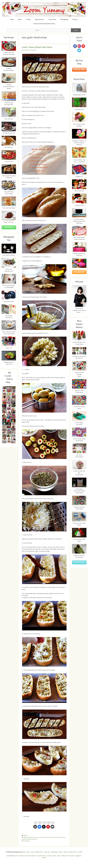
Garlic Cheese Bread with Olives (37, 47)
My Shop (80, 852)
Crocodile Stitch (41, 856)
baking (30, 837)
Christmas (21, 856)
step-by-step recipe (33, 839)
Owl (16, 856)
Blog (12, 19)
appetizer (26, 835)
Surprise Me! (79, 272)
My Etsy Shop (79, 69)
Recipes (75, 19)
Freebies (44, 858)
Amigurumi (78, 856)
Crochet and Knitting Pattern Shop (44, 24)
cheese (37, 837)
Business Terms (73, 852)
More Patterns (79, 562)
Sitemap (66, 852)
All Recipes (9, 227)
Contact (28, 19)
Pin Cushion (71, 856)
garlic (60, 837)
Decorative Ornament (30, 856)
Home (55, 856)
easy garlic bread (43, 837)
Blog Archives (40, 19)
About (20, 19)
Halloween (64, 856)
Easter (59, 856)
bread (34, 837)
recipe (64, 837)
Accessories (49, 856)
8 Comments (27, 841)
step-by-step (25, 839)
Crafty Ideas (52, 19)
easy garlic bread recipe (53, 837)
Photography (64, 19)
